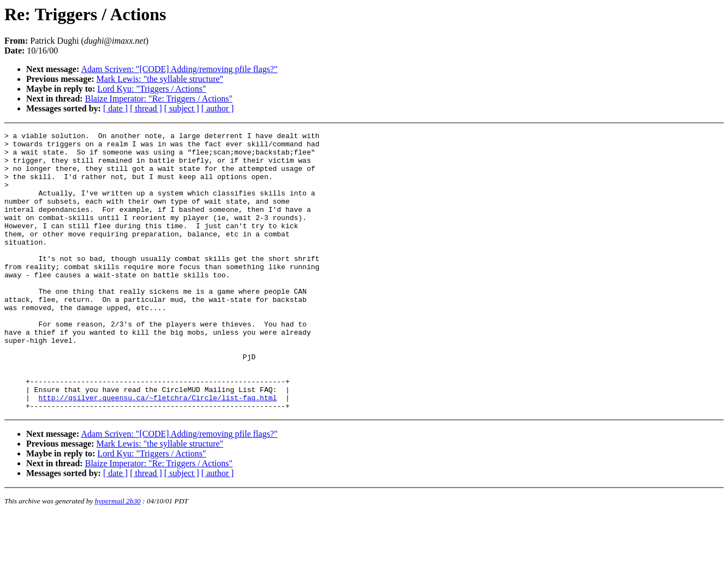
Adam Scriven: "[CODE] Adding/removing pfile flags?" (179, 69)
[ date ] (115, 108)
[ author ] (218, 108)
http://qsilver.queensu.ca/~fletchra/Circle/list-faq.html (157, 452)
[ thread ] (146, 108)
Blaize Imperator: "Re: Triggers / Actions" (159, 99)
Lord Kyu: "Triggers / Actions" (151, 89)
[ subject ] (182, 108)
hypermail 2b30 (118, 557)
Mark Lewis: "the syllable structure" (160, 79)
